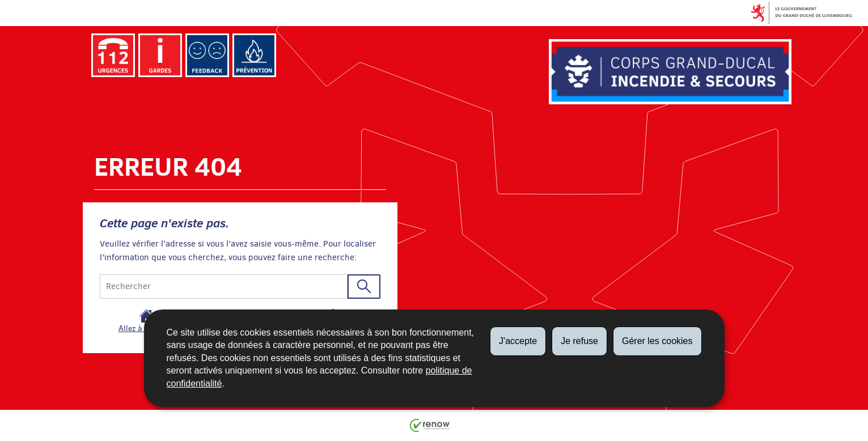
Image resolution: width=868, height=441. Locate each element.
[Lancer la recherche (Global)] (364, 287)
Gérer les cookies (657, 341)
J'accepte (518, 341)
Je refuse (579, 341)
